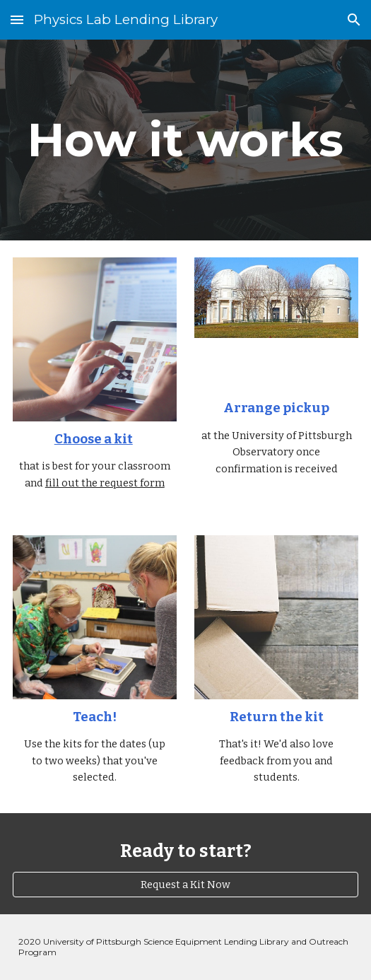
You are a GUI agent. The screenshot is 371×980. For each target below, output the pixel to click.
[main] (185, 140)
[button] (17, 19)
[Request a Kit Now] (185, 885)
